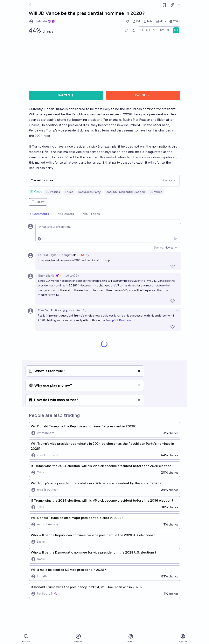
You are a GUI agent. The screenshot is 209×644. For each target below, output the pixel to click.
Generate (169, 180)
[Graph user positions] (133, 30)
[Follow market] (164, 5)
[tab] (39, 214)
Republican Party (89, 192)
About (131, 638)
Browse (26, 638)
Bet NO (143, 95)
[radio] (141, 30)
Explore (78, 638)
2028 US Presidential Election (125, 192)
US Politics (53, 192)
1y (88, 255)
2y (85, 310)
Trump (69, 192)
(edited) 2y (72, 276)
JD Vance (36, 192)
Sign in (183, 638)
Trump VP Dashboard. (120, 320)
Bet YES (66, 95)
